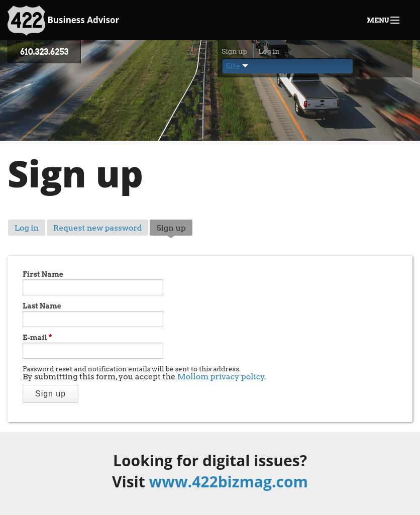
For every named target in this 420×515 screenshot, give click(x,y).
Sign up (234, 51)
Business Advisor (63, 21)
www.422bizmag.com (229, 482)
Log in (269, 51)
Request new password (98, 228)
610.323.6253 (44, 52)
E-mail (37, 338)
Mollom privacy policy (221, 377)
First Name (43, 274)
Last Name (42, 306)
